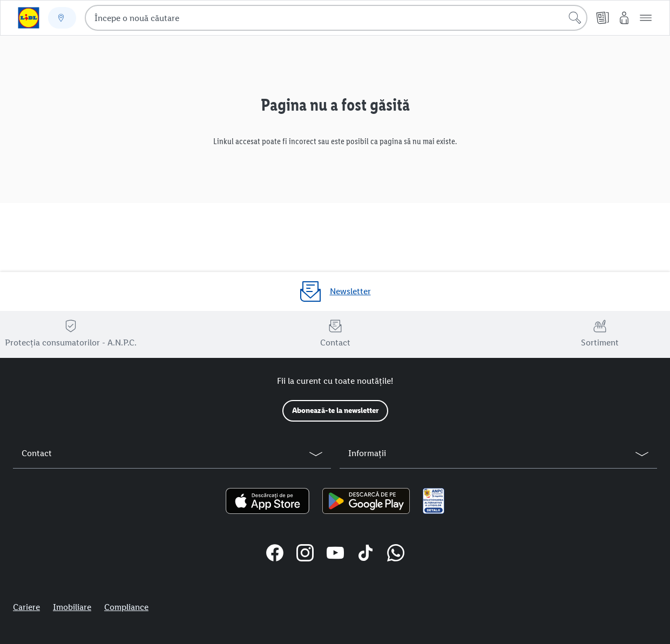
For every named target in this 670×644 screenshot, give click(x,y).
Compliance (126, 607)
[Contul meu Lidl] (624, 18)
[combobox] (336, 18)
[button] (646, 18)
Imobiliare (72, 607)
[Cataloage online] (603, 18)
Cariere (26, 607)
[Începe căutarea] (575, 18)
